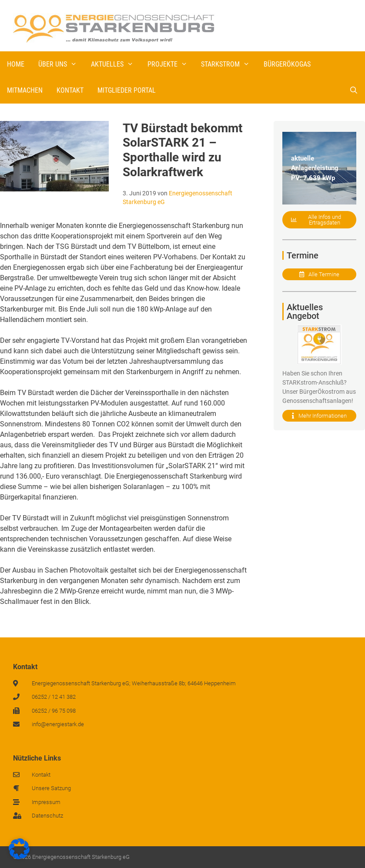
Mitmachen (25, 90)
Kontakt (70, 90)
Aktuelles (116, 64)
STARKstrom (229, 64)
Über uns (61, 64)
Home (16, 64)
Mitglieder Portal (127, 90)
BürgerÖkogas (287, 64)
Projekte (171, 64)
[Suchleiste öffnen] (353, 90)
